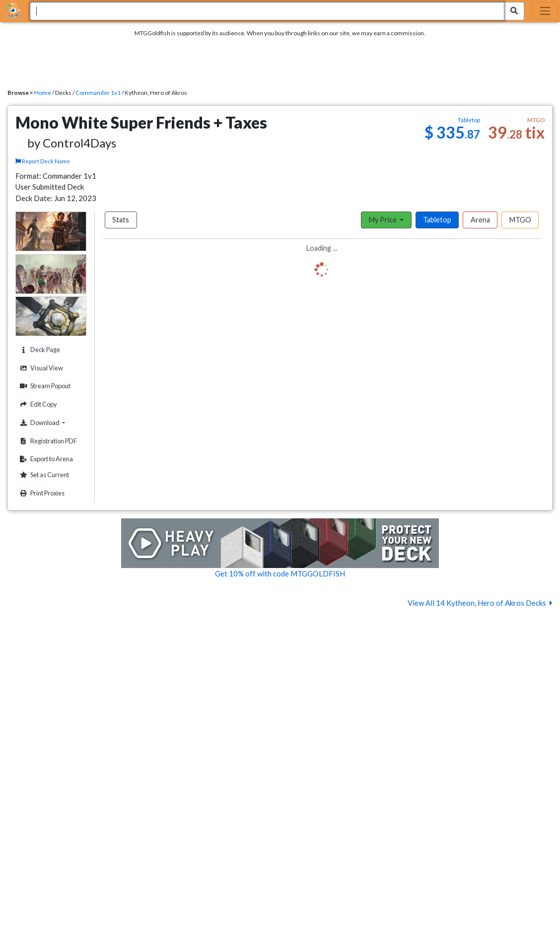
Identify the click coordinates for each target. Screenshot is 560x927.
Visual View (40, 368)
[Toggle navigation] (545, 11)
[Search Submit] (514, 11)
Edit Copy (37, 404)
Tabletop (437, 220)
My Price (384, 220)
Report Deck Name (43, 161)
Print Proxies (41, 493)
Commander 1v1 (98, 93)
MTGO (520, 220)
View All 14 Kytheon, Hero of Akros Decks (480, 603)
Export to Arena (45, 459)
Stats (121, 220)
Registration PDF (47, 441)
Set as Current (43, 475)
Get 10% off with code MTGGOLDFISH (280, 573)
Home (43, 93)
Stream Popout (44, 386)
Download (52, 423)
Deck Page (39, 350)
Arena (480, 220)
